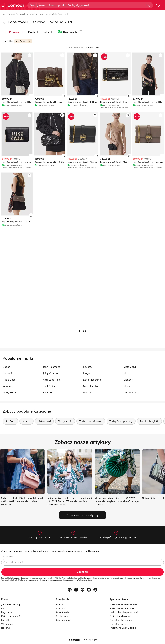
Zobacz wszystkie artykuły (82, 515)
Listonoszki (44, 421)
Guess (6, 367)
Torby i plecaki (23, 14)
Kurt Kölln (49, 392)
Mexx (127, 386)
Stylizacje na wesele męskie (123, 608)
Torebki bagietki (149, 421)
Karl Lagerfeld (51, 380)
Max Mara (130, 367)
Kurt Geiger (50, 386)
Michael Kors (131, 392)
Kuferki (27, 421)
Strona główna (9, 14)
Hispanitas (9, 373)
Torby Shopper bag (121, 421)
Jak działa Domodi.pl (11, 605)
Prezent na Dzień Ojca (120, 624)
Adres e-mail (7, 556)
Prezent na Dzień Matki (121, 620)
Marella (88, 392)
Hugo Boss (9, 380)
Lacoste (88, 367)
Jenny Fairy (9, 392)
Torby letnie (65, 421)
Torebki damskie (39, 14)
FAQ (3, 608)
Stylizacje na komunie (120, 616)
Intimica (7, 386)
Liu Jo (86, 373)
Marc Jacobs (91, 386)
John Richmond (52, 367)
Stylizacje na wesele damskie (124, 605)
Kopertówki (52, 14)
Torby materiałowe (91, 421)
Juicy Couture (51, 373)
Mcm (126, 373)
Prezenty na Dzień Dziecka (123, 628)
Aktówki (10, 421)
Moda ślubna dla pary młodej (124, 612)
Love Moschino (92, 380)
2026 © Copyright (89, 640)
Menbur (128, 380)
